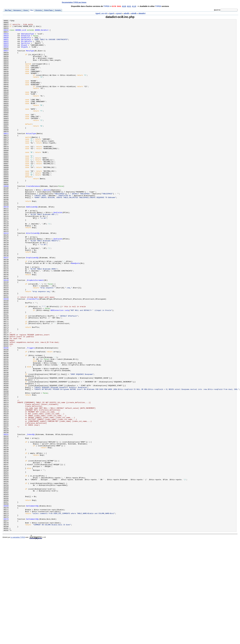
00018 (6, 37)
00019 (6, 39)
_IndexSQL (30, 517)
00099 (6, 220)
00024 (6, 50)
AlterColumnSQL (33, 276)
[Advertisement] (191, 2)
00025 (6, 53)
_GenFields (57, 251)
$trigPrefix (27, 46)
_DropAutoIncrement (35, 332)
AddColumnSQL (32, 244)
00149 (6, 332)
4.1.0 (134, 6)
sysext (119, 13)
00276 (6, 619)
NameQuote (75, 312)
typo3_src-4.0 (101, 13)
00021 (6, 44)
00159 (6, 355)
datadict (142, 13)
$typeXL (25, 53)
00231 (6, 517)
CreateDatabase (33, 220)
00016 (6, 32)
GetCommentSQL (32, 603)
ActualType (31, 156)
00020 (6, 41)
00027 (6, 57)
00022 (6, 46)
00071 (6, 156)
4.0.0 (124, 6)
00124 (6, 276)
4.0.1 (129, 6)
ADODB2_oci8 (21, 32)
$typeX (24, 50)
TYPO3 (106, 6)
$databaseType (28, 37)
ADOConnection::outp (60, 369)
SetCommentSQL (32, 619)
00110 (6, 244)
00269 (6, 603)
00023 (6, 48)
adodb (126, 13)
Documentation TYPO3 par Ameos (74, 2)
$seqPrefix (26, 41)
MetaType (30, 57)
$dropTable (26, 44)
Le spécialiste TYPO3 (18, 640)
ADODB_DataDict (42, 32)
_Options (47, 224)
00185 (6, 414)
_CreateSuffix (32, 355)
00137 (6, 305)
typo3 (112, 13)
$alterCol (26, 48)
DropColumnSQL (32, 305)
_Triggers (30, 414)
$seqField (26, 39)
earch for (217, 10)
